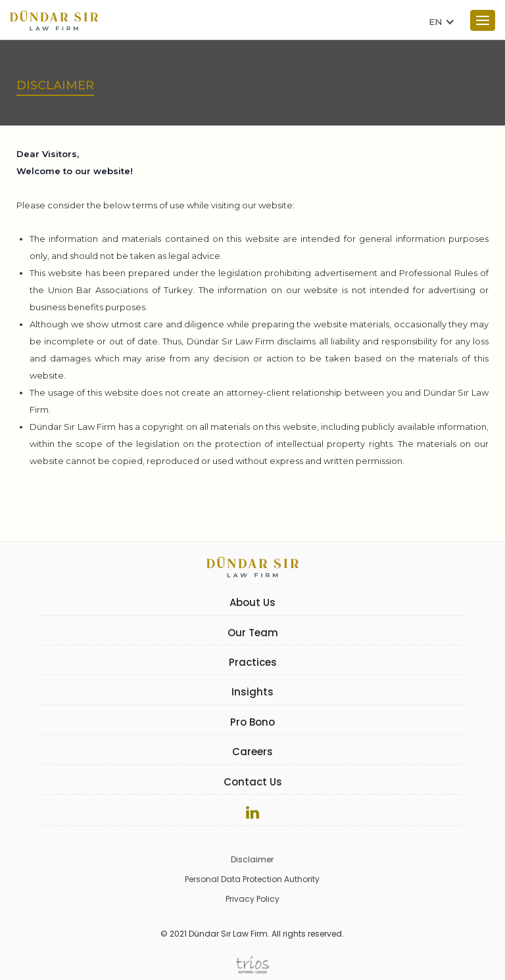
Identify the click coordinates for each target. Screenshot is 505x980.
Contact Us (253, 782)
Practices (253, 662)
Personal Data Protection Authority (252, 879)
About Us (252, 602)
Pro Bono (252, 722)
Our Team (253, 633)
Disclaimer (252, 859)
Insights (252, 692)
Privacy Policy (252, 899)
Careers (252, 752)
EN (435, 22)
